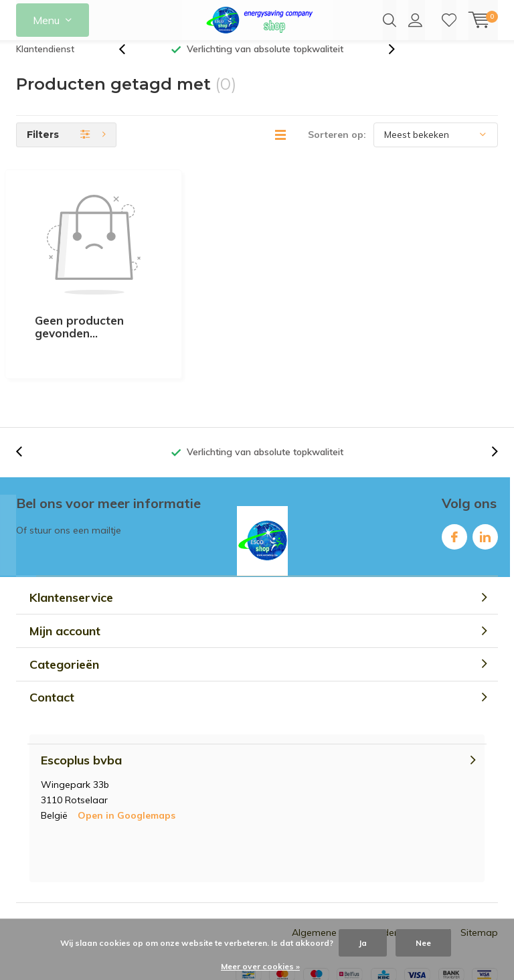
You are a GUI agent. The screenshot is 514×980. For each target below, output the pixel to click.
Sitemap (479, 867)
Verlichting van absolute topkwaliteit (265, 63)
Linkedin (485, 468)
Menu (46, 20)
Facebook (454, 468)
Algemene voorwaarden (346, 867)
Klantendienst (45, 63)
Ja (363, 943)
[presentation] (129, 63)
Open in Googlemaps (126, 750)
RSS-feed (430, 867)
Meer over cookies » (260, 966)
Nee (423, 943)
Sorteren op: (337, 149)
